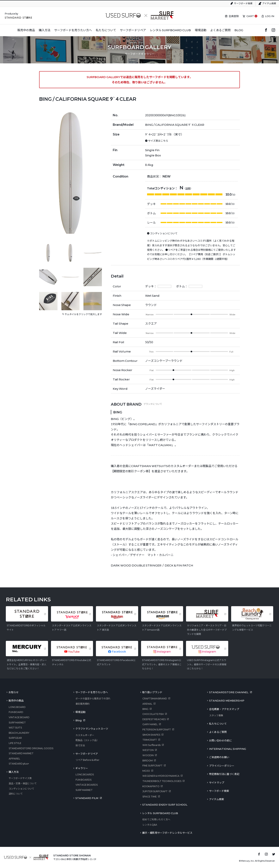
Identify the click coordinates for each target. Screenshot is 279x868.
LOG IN (270, 16)
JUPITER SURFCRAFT (155, 791)
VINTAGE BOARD (19, 717)
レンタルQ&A (150, 825)
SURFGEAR (15, 738)
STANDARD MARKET (21, 753)
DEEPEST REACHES (154, 719)
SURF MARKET (17, 723)
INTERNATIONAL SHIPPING (228, 749)
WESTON (148, 750)
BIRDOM (148, 761)
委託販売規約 (83, 704)
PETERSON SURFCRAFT (157, 730)
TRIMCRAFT (150, 740)
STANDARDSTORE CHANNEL (229, 692)
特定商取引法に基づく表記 (224, 774)
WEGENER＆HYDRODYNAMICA (161, 776)
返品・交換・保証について (23, 783)
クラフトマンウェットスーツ (92, 729)
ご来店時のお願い (219, 757)
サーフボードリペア (87, 754)
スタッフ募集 (216, 715)
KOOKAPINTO (151, 786)
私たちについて (218, 724)
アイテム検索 (269, 3)
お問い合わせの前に (220, 740)
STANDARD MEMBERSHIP (227, 701)
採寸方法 (80, 745)
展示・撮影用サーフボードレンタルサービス (167, 833)
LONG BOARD (17, 707)
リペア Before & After (87, 760)
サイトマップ (217, 783)
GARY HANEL (150, 724)
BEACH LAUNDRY (19, 733)
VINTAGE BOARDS (87, 785)
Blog (78, 720)
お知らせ (14, 692)
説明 (188, 188)
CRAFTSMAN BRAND (155, 699)
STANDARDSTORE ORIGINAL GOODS (31, 748)
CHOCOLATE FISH (153, 714)
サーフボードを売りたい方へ (92, 692)
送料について (16, 794)
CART (250, 16)
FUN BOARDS (84, 780)
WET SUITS (15, 728)
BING (145, 709)
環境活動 (80, 712)
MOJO (146, 771)
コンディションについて (21, 789)
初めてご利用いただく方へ (156, 819)
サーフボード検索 (243, 3)
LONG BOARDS (85, 774)
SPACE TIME (150, 797)
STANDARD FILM (87, 798)
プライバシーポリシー (222, 766)
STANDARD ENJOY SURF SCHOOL (165, 805)
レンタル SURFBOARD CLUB (160, 813)
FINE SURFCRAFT (152, 766)
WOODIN (148, 755)
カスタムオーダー (85, 735)
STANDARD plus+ (19, 764)
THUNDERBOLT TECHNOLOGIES (162, 781)
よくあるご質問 (218, 732)
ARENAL (147, 704)
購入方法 (14, 772)
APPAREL (14, 759)
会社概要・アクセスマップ (224, 709)
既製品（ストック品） (87, 740)
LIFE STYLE (15, 743)
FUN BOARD (16, 712)
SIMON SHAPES (151, 735)
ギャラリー (82, 768)
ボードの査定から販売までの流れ (93, 699)
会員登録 (234, 16)
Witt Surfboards (152, 745)
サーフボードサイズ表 (20, 778)
